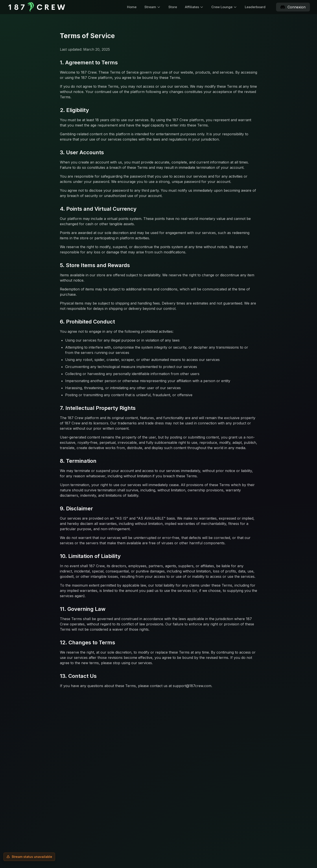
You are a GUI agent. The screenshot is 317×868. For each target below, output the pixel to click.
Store (173, 7)
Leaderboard (255, 7)
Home (132, 7)
